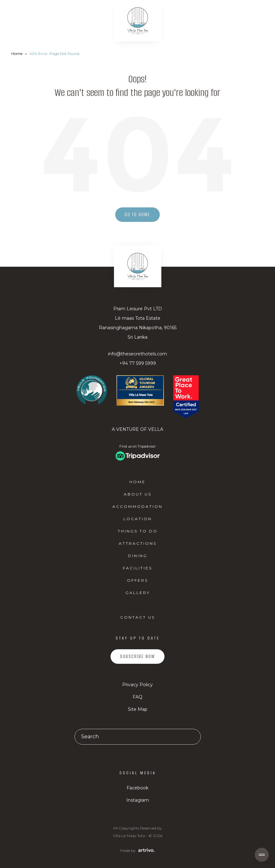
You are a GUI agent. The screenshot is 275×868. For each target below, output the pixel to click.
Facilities (137, 568)
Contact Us (138, 617)
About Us (138, 494)
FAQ (137, 697)
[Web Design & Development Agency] (146, 850)
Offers (137, 580)
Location (138, 519)
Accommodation (137, 506)
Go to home (137, 214)
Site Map (138, 709)
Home (17, 54)
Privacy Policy (137, 685)
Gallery (138, 593)
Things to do (138, 531)
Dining (138, 556)
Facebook (137, 788)
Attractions (138, 543)
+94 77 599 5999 (138, 363)
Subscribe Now (137, 656)
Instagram (138, 800)
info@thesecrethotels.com (137, 354)
